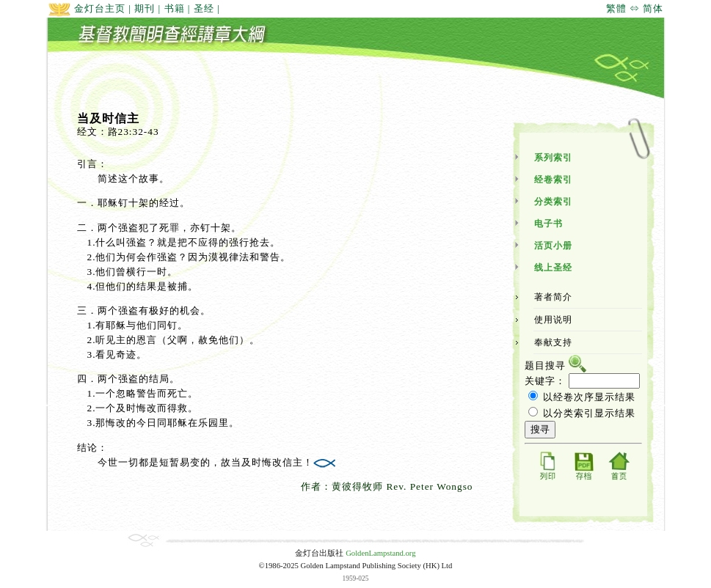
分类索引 (553, 202)
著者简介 (553, 297)
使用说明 (553, 320)
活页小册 (553, 246)
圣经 (204, 8)
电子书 (548, 224)
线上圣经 (553, 268)
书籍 (175, 8)
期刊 (145, 8)
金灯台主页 (87, 8)
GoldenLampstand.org (380, 553)
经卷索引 (553, 180)
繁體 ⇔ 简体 (635, 8)
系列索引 (553, 158)
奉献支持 (553, 342)
